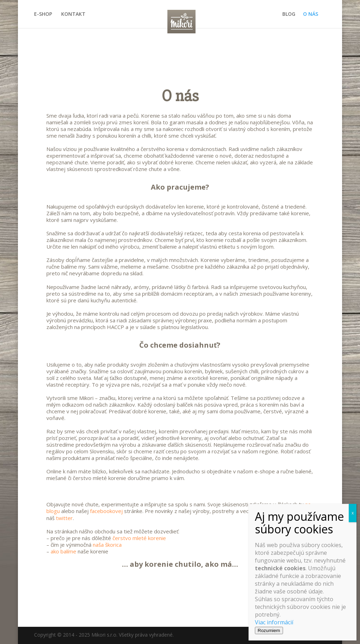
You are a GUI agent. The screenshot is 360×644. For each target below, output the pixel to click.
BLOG (289, 14)
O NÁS (311, 14)
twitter (64, 518)
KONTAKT (73, 14)
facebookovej (106, 511)
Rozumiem (269, 630)
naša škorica (107, 545)
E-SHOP (43, 14)
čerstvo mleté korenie (139, 538)
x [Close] (353, 513)
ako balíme (63, 551)
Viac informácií (274, 622)
